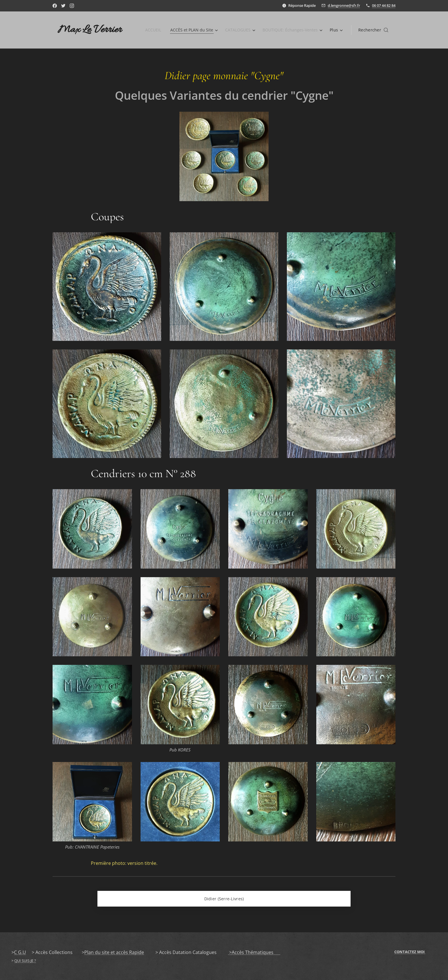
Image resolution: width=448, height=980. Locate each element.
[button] (373, 30)
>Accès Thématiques (254, 952)
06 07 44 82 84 (384, 5)
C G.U (20, 952)
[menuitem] (150, 30)
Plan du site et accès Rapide (114, 952)
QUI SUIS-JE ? (25, 961)
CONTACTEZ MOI (410, 952)
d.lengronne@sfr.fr (344, 5)
